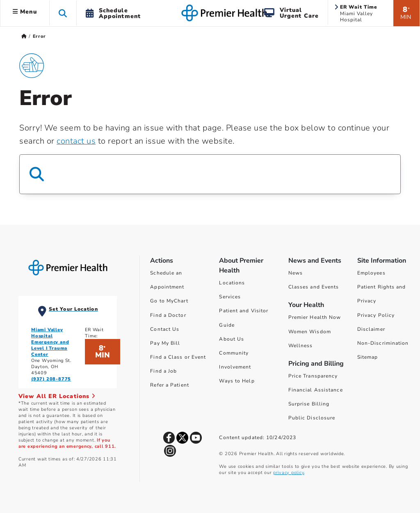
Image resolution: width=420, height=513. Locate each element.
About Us (232, 339)
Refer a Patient (170, 385)
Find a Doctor (168, 315)
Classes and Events (314, 287)
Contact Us (165, 329)
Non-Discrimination (383, 343)
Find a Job (163, 371)
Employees (371, 273)
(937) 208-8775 (51, 379)
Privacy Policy (376, 315)
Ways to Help (237, 381)
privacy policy (289, 473)
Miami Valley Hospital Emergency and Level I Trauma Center (50, 342)
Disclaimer (371, 329)
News (296, 273)
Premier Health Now (315, 317)
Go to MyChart (169, 301)
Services (230, 297)
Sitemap (368, 357)
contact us (76, 141)
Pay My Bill (165, 343)
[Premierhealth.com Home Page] (24, 36)
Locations (232, 283)
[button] (63, 13)
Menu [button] (25, 12)
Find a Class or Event (178, 357)
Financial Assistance (316, 390)
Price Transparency (313, 376)
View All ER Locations (57, 396)
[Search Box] (210, 174)
